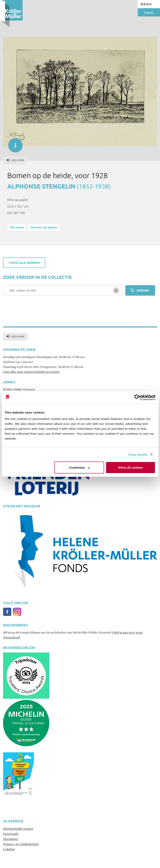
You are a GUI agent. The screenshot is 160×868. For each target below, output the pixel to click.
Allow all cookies (131, 467)
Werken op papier (44, 227)
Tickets (149, 12)
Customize (79, 467)
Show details (138, 454)
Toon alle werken (24, 263)
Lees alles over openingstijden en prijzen (31, 372)
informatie (13, 143)
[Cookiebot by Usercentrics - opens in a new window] (137, 397)
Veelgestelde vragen (18, 828)
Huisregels (11, 833)
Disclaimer (11, 839)
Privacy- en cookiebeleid (21, 844)
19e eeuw (17, 227)
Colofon (9, 849)
